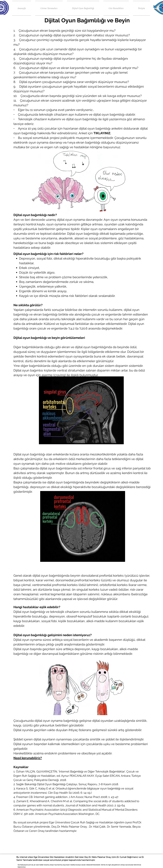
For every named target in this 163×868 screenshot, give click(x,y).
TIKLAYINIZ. (102, 133)
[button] (49, 8)
